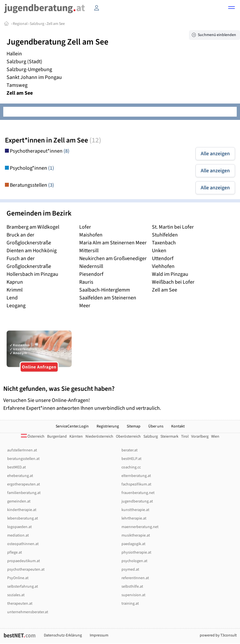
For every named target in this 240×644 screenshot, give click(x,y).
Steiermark (169, 436)
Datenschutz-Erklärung (63, 635)
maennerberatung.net (140, 527)
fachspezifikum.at (136, 484)
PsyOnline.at (18, 578)
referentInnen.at (135, 578)
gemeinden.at (19, 501)
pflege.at (15, 552)
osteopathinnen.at (23, 544)
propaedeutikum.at (24, 561)
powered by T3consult (218, 635)
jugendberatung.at (137, 501)
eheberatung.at (20, 476)
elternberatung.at (136, 476)
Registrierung (108, 426)
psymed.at (130, 569)
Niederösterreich (99, 436)
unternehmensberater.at (28, 612)
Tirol (185, 436)
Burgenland (57, 436)
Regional (20, 24)
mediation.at (18, 535)
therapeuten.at (20, 604)
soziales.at (16, 595)
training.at (130, 604)
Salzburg (37, 24)
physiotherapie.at (136, 552)
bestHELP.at (131, 459)
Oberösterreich (128, 436)
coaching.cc (131, 467)
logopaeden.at (19, 527)
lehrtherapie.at (134, 518)
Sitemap (134, 426)
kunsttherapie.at (135, 510)
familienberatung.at (24, 493)
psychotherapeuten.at (26, 569)
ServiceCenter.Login (72, 426)
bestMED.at (17, 467)
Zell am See (56, 24)
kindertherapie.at (22, 510)
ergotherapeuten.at (24, 484)
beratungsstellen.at (23, 459)
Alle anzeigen (215, 154)
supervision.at (133, 595)
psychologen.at (134, 561)
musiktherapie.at (136, 535)
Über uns (156, 426)
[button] (231, 9)
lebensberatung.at (23, 518)
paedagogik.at (133, 544)
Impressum (99, 635)
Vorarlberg (200, 436)
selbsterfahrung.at (23, 587)
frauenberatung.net (138, 493)
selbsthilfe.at (132, 587)
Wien (215, 436)
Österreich (33, 436)
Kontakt (178, 426)
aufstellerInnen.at (22, 450)
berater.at (129, 450)
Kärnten (76, 436)
